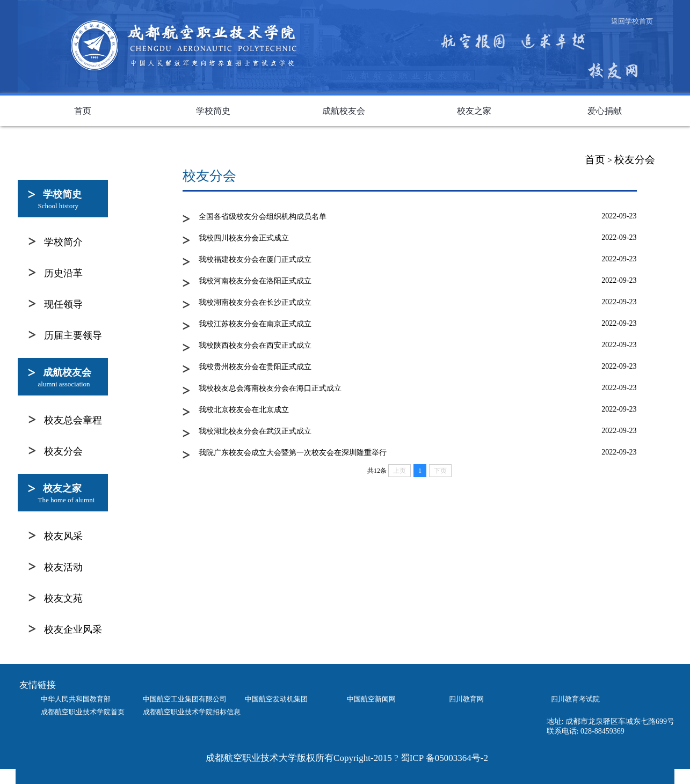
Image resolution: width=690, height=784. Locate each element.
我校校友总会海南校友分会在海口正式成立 (270, 388)
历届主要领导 (73, 335)
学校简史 (213, 111)
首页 (83, 111)
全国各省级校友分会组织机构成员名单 (263, 217)
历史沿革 (63, 273)
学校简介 (63, 242)
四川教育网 (466, 699)
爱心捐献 (605, 111)
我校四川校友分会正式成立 (244, 238)
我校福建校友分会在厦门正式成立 (255, 259)
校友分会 (635, 160)
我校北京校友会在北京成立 (244, 410)
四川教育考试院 (575, 699)
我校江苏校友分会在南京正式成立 (255, 324)
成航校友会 (344, 111)
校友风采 (63, 536)
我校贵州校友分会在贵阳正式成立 (255, 367)
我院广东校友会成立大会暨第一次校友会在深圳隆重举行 (293, 453)
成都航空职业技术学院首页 (83, 712)
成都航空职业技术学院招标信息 (192, 712)
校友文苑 (63, 598)
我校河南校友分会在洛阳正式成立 (255, 281)
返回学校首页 (632, 21)
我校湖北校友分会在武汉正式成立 (255, 431)
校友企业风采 (73, 629)
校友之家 (474, 111)
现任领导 (63, 304)
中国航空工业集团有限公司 (185, 699)
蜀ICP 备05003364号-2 (444, 758)
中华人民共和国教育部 (76, 699)
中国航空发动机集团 (276, 699)
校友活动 (63, 567)
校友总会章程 (73, 420)
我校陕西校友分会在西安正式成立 (255, 345)
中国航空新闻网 (371, 699)
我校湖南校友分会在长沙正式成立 (255, 302)
